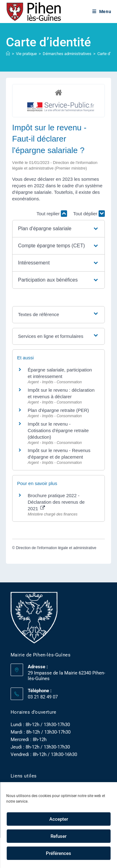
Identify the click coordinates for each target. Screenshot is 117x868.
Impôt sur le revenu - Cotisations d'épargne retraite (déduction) (58, 430)
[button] (59, 229)
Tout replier (52, 214)
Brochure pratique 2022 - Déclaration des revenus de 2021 (56, 502)
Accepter (59, 819)
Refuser (58, 836)
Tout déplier (89, 214)
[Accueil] (8, 54)
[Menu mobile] (102, 12)
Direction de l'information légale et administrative (56, 548)
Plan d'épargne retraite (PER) (58, 410)
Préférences (58, 853)
